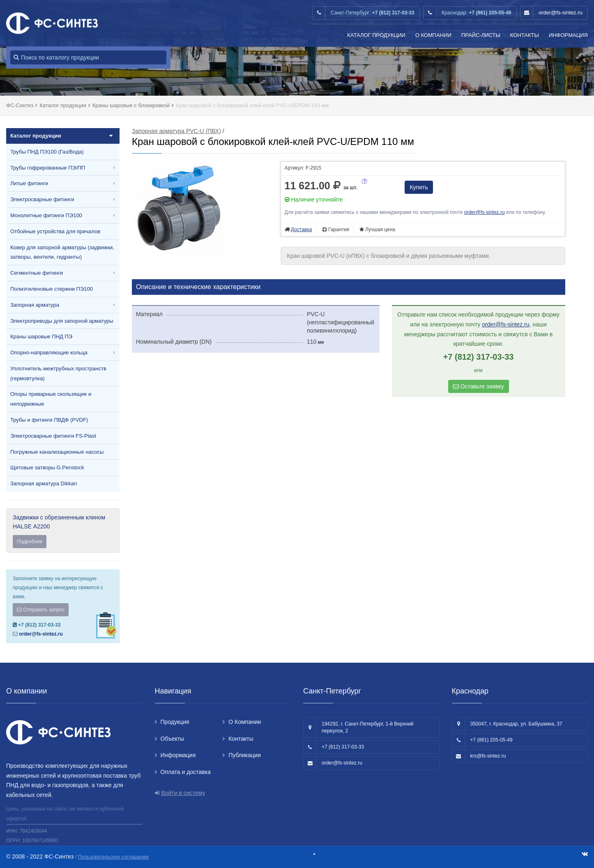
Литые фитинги (29, 183)
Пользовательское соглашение (114, 857)
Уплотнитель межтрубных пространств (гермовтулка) (58, 373)
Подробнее (30, 542)
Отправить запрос (41, 610)
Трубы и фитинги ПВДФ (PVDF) (49, 420)
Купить (419, 187)
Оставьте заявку (479, 386)
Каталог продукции (376, 35)
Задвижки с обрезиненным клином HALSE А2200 (63, 531)
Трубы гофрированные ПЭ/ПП (48, 168)
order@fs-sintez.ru (561, 13)
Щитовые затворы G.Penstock (47, 467)
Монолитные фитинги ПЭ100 (46, 215)
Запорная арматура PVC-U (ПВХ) (176, 131)
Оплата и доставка (186, 772)
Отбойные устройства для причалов (55, 231)
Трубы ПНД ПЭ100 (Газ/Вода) (47, 152)
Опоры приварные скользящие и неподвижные (51, 399)
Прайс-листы (481, 35)
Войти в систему (183, 793)
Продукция (175, 722)
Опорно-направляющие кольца (49, 352)
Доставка (302, 230)
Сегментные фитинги (37, 273)
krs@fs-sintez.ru (488, 756)
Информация (568, 35)
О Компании (433, 35)
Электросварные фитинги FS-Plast (53, 436)
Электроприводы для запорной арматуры (62, 321)
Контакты (525, 35)
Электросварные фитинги (42, 199)
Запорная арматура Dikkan (44, 483)
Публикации (244, 755)
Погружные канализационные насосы (57, 452)
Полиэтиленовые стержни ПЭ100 (52, 289)
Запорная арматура (35, 305)
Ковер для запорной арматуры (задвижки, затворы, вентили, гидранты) (62, 252)
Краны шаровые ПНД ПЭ (41, 336)
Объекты (173, 739)
